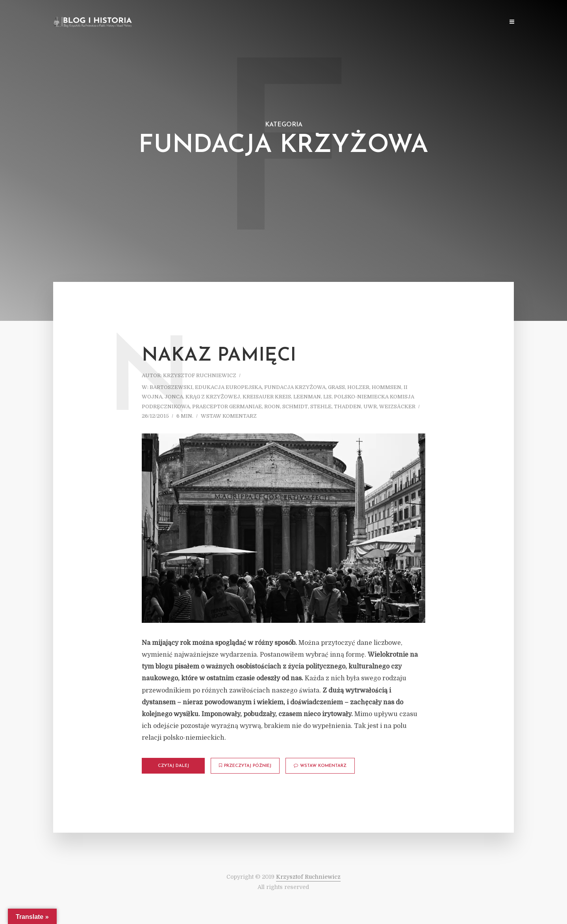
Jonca (174, 397)
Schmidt (295, 406)
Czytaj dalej (173, 766)
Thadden (347, 406)
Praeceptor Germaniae (227, 406)
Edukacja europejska (228, 387)
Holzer (358, 387)
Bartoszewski (171, 387)
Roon (272, 406)
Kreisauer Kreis (267, 397)
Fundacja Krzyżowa (295, 387)
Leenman (307, 397)
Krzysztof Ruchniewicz (200, 375)
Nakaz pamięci (219, 356)
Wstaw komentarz (229, 416)
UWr (370, 406)
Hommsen (386, 387)
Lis (327, 397)
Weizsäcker (397, 406)
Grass (336, 387)
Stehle (321, 406)
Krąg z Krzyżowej (213, 397)
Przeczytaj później (245, 766)
